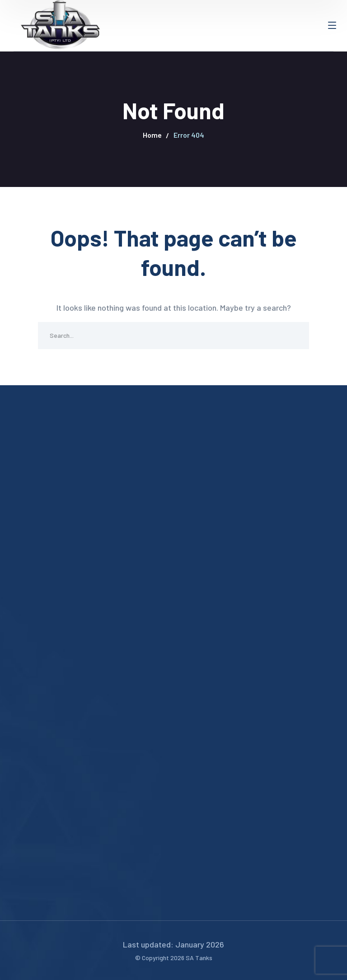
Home (152, 135)
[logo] (59, 24)
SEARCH (295, 336)
